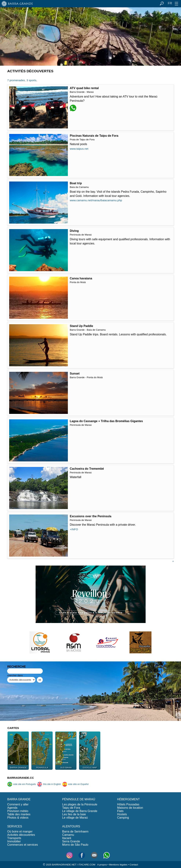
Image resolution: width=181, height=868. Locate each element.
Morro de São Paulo (75, 845)
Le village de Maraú (75, 818)
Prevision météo (18, 811)
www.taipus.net (79, 149)
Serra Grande (71, 841)
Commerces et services (22, 845)
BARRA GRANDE (19, 799)
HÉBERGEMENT (129, 799)
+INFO (74, 529)
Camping (123, 818)
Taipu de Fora (71, 808)
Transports (14, 838)
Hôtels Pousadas (128, 804)
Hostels (122, 814)
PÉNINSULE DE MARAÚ (79, 799)
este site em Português (21, 784)
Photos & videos (18, 818)
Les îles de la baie (74, 814)
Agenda (12, 808)
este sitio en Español (75, 784)
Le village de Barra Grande (80, 811)
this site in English (49, 784)
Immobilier (14, 841)
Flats (120, 811)
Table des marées (19, 814)
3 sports (31, 80)
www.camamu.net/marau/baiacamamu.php (96, 200)
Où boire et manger (20, 831)
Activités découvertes (21, 835)
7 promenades (16, 80)
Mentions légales (118, 865)
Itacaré (67, 838)
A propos (102, 865)
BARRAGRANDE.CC (20, 778)
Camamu (68, 835)
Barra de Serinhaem (75, 831)
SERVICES (15, 826)
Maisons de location (130, 808)
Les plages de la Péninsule (80, 804)
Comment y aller (18, 804)
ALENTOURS (71, 826)
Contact (134, 865)
